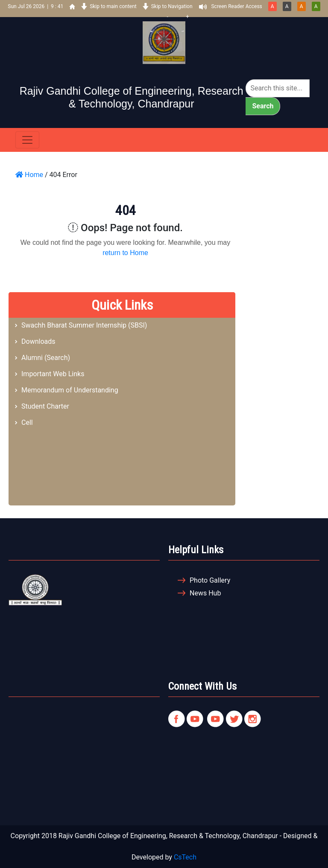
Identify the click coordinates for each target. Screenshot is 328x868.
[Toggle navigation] (27, 140)
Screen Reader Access (236, 6)
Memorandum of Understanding (70, 390)
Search (263, 106)
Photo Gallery (210, 580)
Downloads (38, 341)
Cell (27, 422)
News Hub (205, 593)
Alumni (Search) (46, 358)
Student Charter (45, 406)
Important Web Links (53, 374)
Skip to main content (113, 6)
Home (29, 175)
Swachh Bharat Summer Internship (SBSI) (84, 325)
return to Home (125, 253)
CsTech (185, 857)
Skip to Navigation (172, 6)
